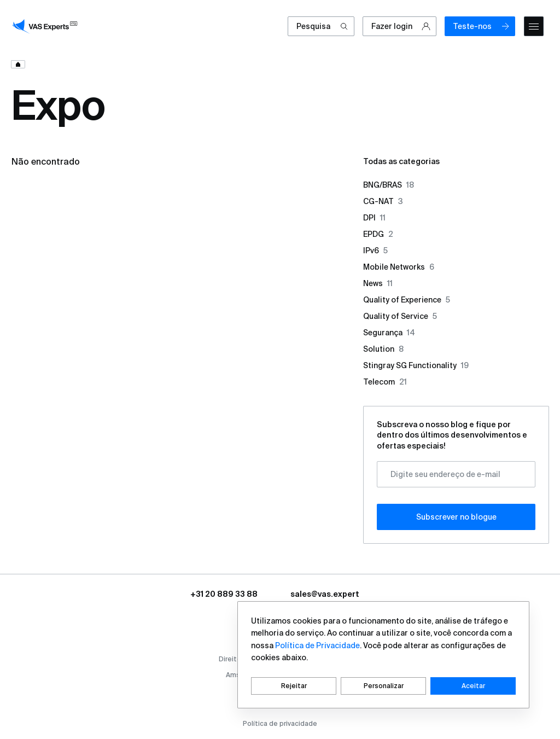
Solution (383, 349)
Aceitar (473, 686)
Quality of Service (400, 316)
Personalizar (384, 686)
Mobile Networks (399, 267)
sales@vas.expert (325, 594)
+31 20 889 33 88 (224, 594)
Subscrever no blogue (456, 517)
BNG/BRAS (389, 185)
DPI (374, 218)
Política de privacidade (280, 723)
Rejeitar (294, 686)
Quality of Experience (407, 300)
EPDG (378, 234)
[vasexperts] (46, 26)
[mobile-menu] (534, 26)
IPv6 (375, 251)
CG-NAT (383, 201)
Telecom (385, 382)
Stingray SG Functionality (416, 365)
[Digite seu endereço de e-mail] (456, 474)
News (378, 283)
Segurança (389, 333)
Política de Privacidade (317, 645)
